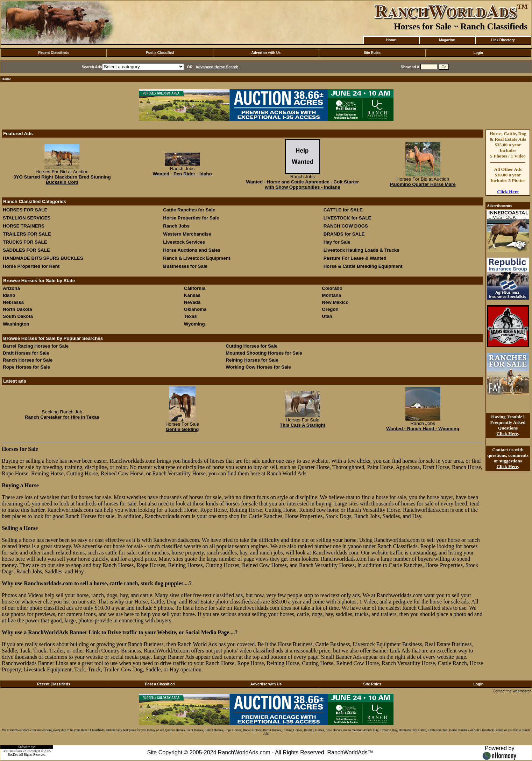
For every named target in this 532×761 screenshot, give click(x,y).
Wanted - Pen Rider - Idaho (182, 174)
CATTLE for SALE (343, 210)
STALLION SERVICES (27, 218)
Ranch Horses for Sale (28, 360)
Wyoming (194, 324)
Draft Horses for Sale (26, 353)
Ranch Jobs (176, 226)
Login (478, 53)
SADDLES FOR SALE (26, 250)
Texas (190, 316)
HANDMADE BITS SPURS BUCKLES (43, 258)
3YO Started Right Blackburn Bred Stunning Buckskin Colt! (62, 180)
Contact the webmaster (512, 691)
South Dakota (18, 316)
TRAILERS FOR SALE (27, 234)
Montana (331, 295)
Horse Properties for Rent (31, 266)
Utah (327, 316)
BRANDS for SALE (344, 234)
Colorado (332, 288)
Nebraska (13, 302)
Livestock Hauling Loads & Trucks (361, 250)
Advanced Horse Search (217, 67)
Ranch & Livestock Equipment (197, 258)
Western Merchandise (187, 234)
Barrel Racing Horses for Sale (36, 346)
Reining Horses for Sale (252, 360)
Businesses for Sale (185, 266)
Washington (16, 324)
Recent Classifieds (54, 53)
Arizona (11, 288)
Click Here (508, 192)
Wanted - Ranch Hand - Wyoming (423, 429)
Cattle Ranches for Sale (189, 210)
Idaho (9, 295)
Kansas (192, 295)
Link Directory (503, 40)
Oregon (330, 309)
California (195, 288)
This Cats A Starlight (303, 425)
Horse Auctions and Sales (192, 250)
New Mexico (335, 302)
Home (391, 40)
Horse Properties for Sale (191, 218)
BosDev (13, 755)
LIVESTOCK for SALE (347, 218)
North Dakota (17, 309)
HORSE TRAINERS (24, 226)
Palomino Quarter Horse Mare (423, 184)
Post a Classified (160, 53)
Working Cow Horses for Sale (258, 367)
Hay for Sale (338, 242)
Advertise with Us (266, 53)
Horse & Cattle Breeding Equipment (363, 266)
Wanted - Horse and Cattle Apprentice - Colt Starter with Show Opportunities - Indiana (303, 184)
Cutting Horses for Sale (251, 346)
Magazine (447, 40)
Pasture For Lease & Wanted (355, 258)
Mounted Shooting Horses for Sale (264, 353)
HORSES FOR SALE (25, 210)
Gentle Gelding (182, 429)
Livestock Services (184, 242)
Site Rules (372, 53)
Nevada (192, 302)
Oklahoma (195, 309)
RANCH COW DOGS (346, 226)
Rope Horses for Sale (26, 367)
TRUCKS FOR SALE (25, 242)
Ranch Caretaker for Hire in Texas (62, 417)
